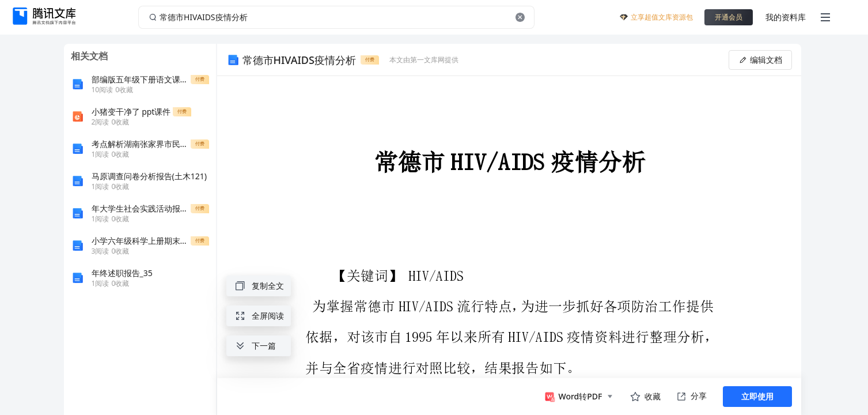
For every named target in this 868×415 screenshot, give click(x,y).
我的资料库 (786, 17)
